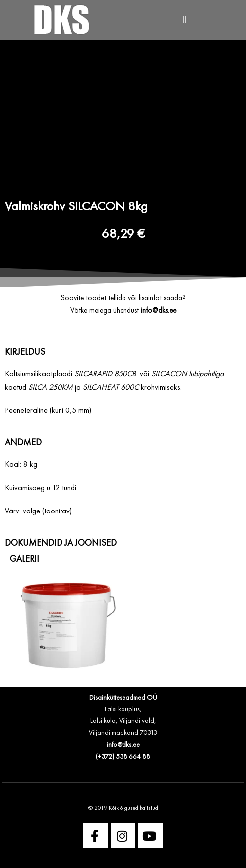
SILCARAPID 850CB (105, 374)
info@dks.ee (123, 745)
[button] (184, 20)
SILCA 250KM (51, 388)
